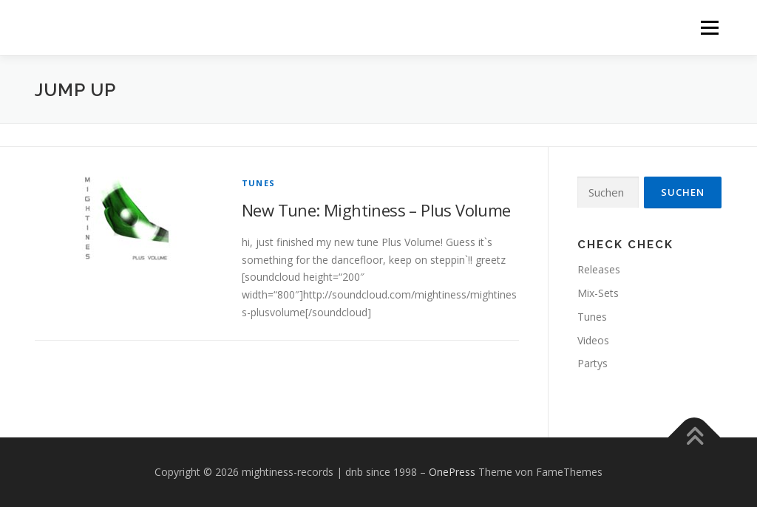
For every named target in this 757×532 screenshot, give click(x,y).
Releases (599, 269)
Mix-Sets (598, 293)
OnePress (452, 472)
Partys (593, 363)
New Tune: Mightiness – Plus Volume (376, 210)
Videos (593, 340)
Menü (709, 28)
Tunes (258, 183)
